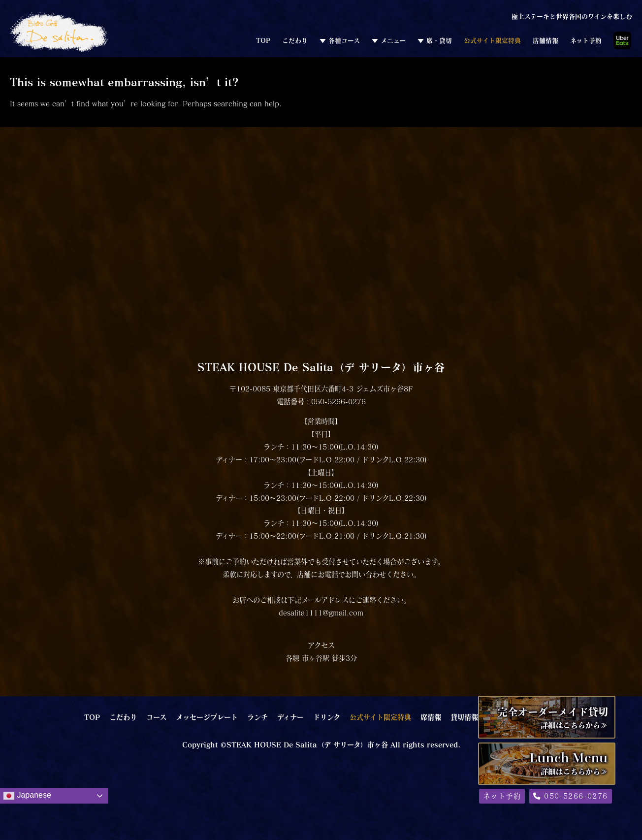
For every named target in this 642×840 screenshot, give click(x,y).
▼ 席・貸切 (435, 40)
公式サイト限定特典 (492, 40)
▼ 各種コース (340, 40)
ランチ (257, 717)
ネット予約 (586, 40)
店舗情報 (546, 40)
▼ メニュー (389, 40)
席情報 (431, 717)
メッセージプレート (207, 717)
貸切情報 (464, 717)
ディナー (290, 717)
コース (156, 717)
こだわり (295, 40)
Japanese (27, 796)
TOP (263, 40)
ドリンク (327, 717)
